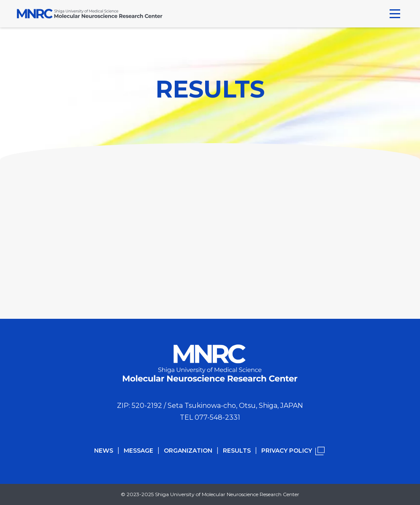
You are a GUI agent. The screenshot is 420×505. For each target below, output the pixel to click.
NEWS (104, 451)
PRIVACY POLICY (287, 451)
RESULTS (237, 451)
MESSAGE (138, 451)
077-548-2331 (217, 417)
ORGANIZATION (188, 451)
